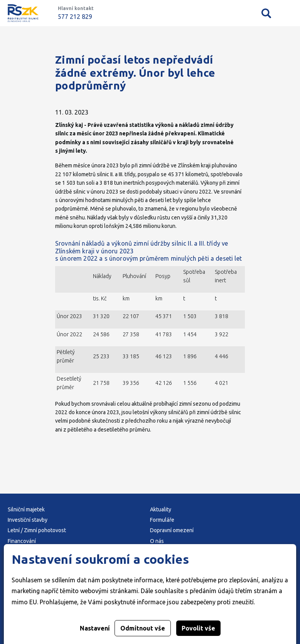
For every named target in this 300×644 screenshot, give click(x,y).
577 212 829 (75, 17)
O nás (157, 541)
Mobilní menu (287, 13)
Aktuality (161, 509)
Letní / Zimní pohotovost (37, 530)
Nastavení (95, 628)
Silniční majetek (26, 509)
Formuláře (162, 520)
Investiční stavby (28, 520)
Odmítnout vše (143, 628)
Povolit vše (198, 628)
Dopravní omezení (172, 530)
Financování (22, 541)
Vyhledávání (266, 13)
